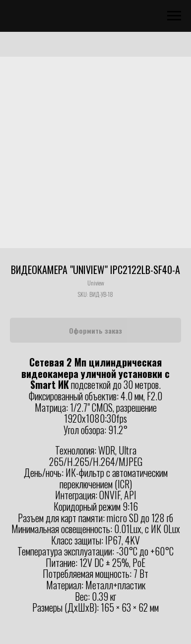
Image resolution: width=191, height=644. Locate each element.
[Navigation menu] (174, 16)
